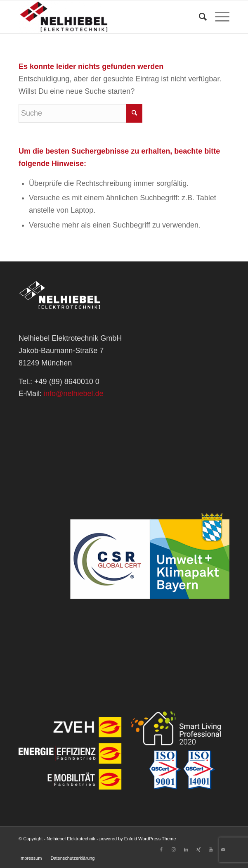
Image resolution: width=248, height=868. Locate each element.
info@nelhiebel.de (73, 394)
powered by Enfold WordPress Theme (138, 839)
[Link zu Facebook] (161, 849)
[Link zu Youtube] (211, 849)
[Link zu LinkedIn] (186, 849)
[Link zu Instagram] (174, 849)
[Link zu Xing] (198, 849)
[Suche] (199, 17)
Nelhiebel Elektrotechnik (71, 839)
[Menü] (218, 17)
